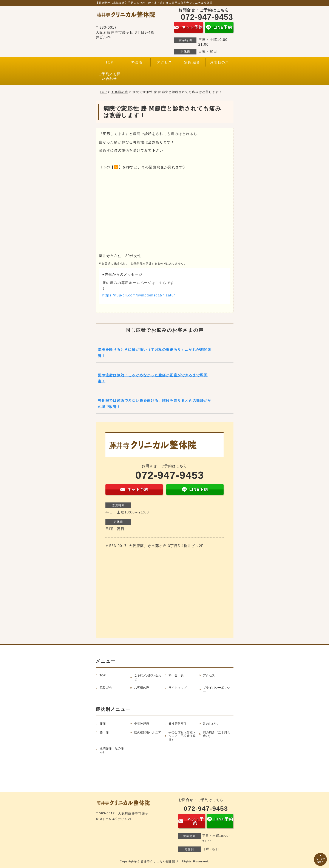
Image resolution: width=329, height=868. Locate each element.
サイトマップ (178, 688)
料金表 (137, 62)
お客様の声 (219, 62)
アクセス (164, 62)
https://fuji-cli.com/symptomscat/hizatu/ (139, 295)
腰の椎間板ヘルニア (148, 732)
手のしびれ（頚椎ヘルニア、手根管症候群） (182, 736)
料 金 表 (176, 675)
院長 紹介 (192, 62)
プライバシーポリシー (216, 689)
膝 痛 (104, 732)
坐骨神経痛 (142, 724)
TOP (109, 62)
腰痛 (103, 724)
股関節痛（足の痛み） (112, 750)
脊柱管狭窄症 (178, 724)
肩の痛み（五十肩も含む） (216, 734)
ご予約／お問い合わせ (110, 76)
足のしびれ (210, 724)
